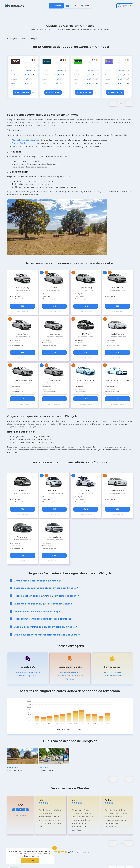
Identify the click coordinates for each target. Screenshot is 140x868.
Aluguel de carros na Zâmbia (26, 140)
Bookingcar (12, 39)
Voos (85, 6)
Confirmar (30, 861)
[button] (129, 104)
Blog (101, 862)
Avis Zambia (17, 147)
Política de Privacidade (65, 862)
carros (58, 6)
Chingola (34, 39)
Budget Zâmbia (19, 143)
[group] (23, 752)
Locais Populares (87, 862)
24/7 (125, 6)
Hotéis (71, 6)
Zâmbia (23, 39)
